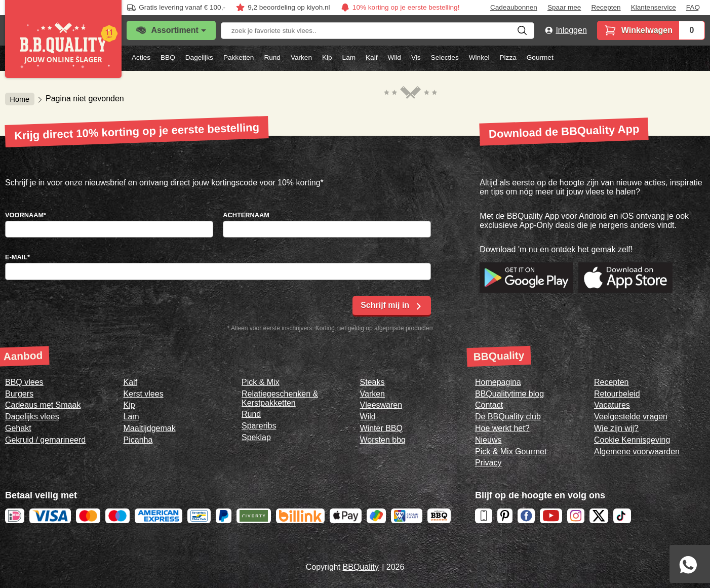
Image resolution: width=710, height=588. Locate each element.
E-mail (17, 257)
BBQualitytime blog (509, 394)
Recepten (606, 8)
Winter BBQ (381, 428)
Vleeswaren (381, 405)
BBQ (168, 57)
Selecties (445, 57)
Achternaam (246, 215)
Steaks (372, 382)
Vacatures (612, 405)
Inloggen (571, 30)
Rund (272, 57)
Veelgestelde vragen (631, 417)
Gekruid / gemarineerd (45, 440)
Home (20, 99)
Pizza (508, 57)
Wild (394, 57)
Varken (301, 57)
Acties (141, 57)
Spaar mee (564, 8)
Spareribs (259, 426)
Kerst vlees (144, 394)
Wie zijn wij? (616, 428)
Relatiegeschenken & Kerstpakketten (280, 398)
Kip (327, 57)
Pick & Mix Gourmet (511, 452)
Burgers (19, 394)
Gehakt (18, 428)
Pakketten (239, 57)
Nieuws (488, 440)
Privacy (488, 463)
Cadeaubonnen (514, 8)
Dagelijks (199, 57)
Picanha (138, 440)
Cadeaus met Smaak (43, 405)
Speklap (256, 437)
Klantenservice (654, 8)
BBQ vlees (24, 382)
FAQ (693, 8)
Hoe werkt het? (502, 428)
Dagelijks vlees (32, 417)
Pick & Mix (261, 382)
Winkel (479, 57)
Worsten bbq (383, 440)
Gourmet (540, 57)
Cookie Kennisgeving (632, 440)
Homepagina (498, 382)
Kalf (371, 57)
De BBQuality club (508, 417)
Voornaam (26, 215)
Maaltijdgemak (150, 428)
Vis (416, 57)
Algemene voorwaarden (637, 452)
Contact (489, 405)
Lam (349, 57)
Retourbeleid (617, 394)
